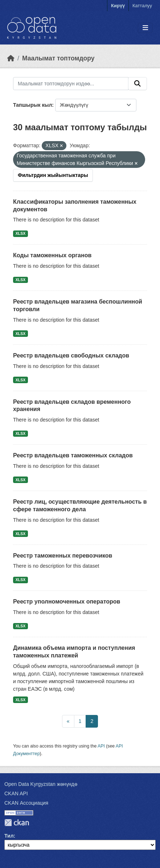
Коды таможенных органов (52, 255)
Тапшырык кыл (32, 105)
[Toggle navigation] (145, 28)
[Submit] (138, 84)
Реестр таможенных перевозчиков (63, 556)
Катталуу (142, 6)
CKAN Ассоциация (26, 803)
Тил (9, 836)
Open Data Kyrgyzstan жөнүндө (41, 784)
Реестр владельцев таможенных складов (73, 455)
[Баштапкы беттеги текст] (11, 58)
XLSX (20, 233)
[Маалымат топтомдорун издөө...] (71, 84)
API (101, 746)
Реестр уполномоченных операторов (67, 602)
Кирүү (118, 6)
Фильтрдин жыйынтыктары (53, 175)
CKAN (17, 823)
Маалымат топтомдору (58, 58)
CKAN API (16, 793)
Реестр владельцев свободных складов (71, 355)
